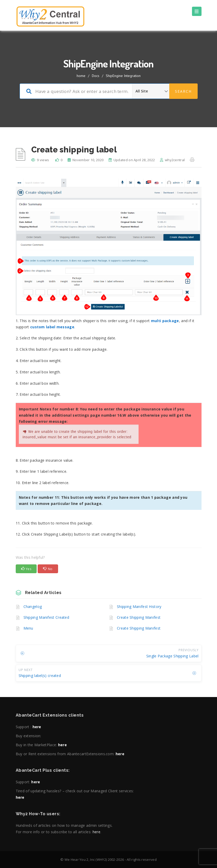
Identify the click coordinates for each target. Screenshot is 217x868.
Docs (96, 76)
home (81, 76)
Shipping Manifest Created (46, 617)
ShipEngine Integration (123, 76)
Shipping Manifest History (139, 607)
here (37, 727)
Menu (28, 628)
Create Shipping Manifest (139, 617)
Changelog (33, 607)
